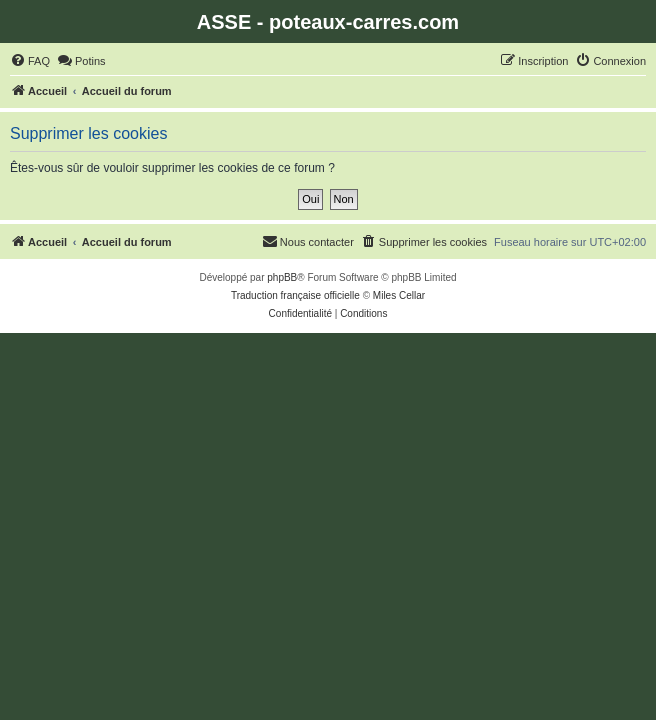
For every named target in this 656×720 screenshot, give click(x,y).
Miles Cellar (399, 295)
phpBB (282, 277)
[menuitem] (30, 61)
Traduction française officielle (295, 295)
